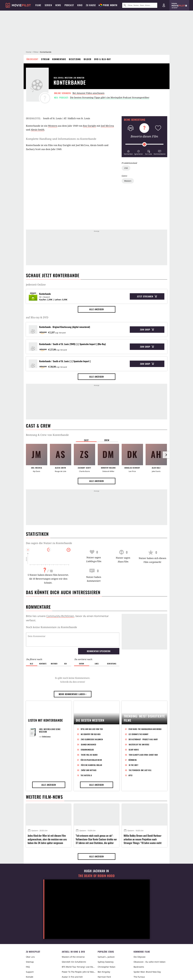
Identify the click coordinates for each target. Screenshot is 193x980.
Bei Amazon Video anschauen (88, 93)
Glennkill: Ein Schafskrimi (74, 962)
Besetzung (75, 59)
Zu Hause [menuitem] (91, 5)
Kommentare (59, 59)
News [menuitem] (58, 5)
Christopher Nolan (107, 967)
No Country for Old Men (91, 734)
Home (29, 52)
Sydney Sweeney (106, 962)
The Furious (139, 977)
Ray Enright (90, 126)
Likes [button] (97, 664)
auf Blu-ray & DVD (37, 317)
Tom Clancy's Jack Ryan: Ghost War (143, 755)
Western (128, 181)
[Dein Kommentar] (73, 640)
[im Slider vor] (166, 455)
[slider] (144, 144)
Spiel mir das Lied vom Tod (92, 729)
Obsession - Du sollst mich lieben (150, 962)
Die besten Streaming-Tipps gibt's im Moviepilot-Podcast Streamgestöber (110, 98)
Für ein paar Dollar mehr (91, 760)
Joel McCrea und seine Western (50, 730)
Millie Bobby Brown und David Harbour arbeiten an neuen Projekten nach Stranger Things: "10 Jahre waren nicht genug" (143, 839)
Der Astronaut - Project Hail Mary (143, 739)
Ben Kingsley (104, 972)
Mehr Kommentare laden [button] (73, 694)
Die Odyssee (140, 957)
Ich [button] (66, 664)
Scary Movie (134, 750)
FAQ (28, 967)
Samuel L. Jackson (106, 957)
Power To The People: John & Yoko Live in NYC (79, 972)
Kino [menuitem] (80, 5)
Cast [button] (86, 440)
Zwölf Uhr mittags (89, 770)
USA (126, 168)
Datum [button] (82, 664)
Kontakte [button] (43, 664)
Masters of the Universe (139, 744)
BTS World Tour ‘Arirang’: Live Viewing (79, 967)
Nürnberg (133, 760)
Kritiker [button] (54, 664)
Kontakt (30, 977)
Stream (45, 59)
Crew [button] (107, 440)
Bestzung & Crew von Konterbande (47, 435)
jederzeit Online (36, 285)
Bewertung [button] (112, 664)
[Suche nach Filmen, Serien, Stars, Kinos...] (140, 5)
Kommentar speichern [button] (99, 651)
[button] (128, 152)
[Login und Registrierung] (164, 5)
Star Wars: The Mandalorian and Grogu (145, 729)
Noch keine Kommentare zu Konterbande (51, 627)
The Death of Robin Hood (96, 876)
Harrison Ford (104, 977)
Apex (130, 775)
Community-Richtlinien (60, 616)
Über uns (30, 957)
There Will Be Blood (89, 755)
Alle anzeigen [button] (97, 309)
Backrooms (139, 967)
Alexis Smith (38, 130)
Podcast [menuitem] (69, 5)
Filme (36, 52)
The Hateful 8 (86, 775)
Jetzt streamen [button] (147, 296)
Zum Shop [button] (147, 329)
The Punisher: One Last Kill (140, 770)
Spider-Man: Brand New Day (147, 972)
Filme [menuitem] (38, 5)
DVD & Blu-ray (103, 59)
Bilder (88, 59)
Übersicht (32, 59)
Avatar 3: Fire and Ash (72, 977)
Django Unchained (88, 744)
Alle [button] (32, 664)
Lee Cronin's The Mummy (139, 734)
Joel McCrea (107, 126)
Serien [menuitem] (48, 5)
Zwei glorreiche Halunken (92, 739)
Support (30, 972)
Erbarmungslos (87, 750)
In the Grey (133, 765)
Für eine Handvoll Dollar (91, 765)
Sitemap (30, 962)
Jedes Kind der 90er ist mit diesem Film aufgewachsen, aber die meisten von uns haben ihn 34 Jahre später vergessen (47, 839)
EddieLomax (46, 737)
